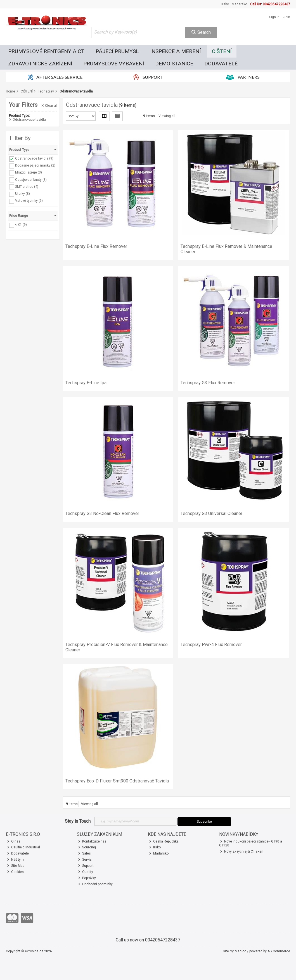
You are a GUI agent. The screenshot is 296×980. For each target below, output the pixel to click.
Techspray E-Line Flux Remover (96, 246)
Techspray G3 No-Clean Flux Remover (102, 513)
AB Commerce (279, 951)
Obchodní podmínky (95, 884)
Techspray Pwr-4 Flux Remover (211, 645)
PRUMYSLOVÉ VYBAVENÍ (114, 64)
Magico (241, 951)
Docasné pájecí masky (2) (35, 165)
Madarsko (239, 4)
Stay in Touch (78, 821)
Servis (85, 860)
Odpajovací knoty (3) (31, 179)
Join (287, 17)
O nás (14, 841)
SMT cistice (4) (27, 186)
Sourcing (87, 847)
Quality (86, 872)
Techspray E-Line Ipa (86, 383)
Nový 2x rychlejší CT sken (242, 851)
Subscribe (204, 822)
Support (86, 866)
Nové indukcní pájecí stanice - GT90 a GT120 (251, 843)
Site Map (16, 866)
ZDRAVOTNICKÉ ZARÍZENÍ (40, 64)
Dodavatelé (18, 853)
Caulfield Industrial (23, 847)
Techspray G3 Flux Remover (208, 383)
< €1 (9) (21, 225)
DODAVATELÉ (221, 64)
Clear (49, 106)
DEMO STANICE (174, 64)
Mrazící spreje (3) (29, 172)
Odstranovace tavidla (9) (34, 158)
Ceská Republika (164, 841)
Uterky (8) (23, 194)
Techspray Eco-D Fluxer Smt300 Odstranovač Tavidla (117, 781)
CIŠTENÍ (222, 51)
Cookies (15, 872)
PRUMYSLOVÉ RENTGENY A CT (46, 51)
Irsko (225, 4)
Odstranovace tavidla (27, 120)
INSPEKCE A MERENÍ (175, 51)
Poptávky (87, 878)
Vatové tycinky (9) (29, 201)
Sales (84, 853)
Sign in (274, 17)
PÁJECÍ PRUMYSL (117, 51)
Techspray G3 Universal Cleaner (211, 513)
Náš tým (15, 860)
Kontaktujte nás (92, 841)
